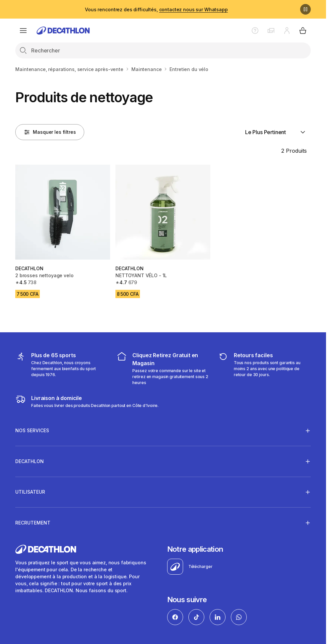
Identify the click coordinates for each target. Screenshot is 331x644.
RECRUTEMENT (33, 523)
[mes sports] (62, 368)
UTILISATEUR (30, 492)
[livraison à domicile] (87, 401)
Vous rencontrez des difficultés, (156, 9)
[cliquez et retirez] (163, 368)
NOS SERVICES (32, 431)
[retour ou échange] (264, 368)
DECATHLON (30, 461)
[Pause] (305, 9)
